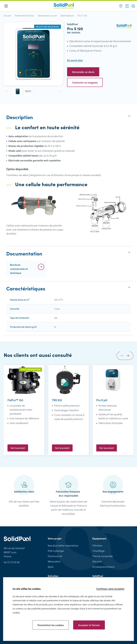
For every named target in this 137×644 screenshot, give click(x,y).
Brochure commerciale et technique (19, 269)
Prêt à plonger (56, 551)
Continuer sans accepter (110, 589)
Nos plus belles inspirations (63, 545)
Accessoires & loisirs (103, 567)
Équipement (99, 538)
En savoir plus (75, 60)
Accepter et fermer (89, 625)
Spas (51, 567)
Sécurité (97, 561)
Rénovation (54, 561)
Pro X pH (102, 400)
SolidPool (98, 576)
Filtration (97, 545)
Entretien (53, 576)
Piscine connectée (103, 556)
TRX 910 (57, 400)
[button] (7, 91)
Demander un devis (83, 72)
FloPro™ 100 (15, 400)
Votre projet (55, 538)
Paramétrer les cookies (51, 625)
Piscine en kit (55, 556)
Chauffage (98, 551)
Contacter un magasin (85, 82)
